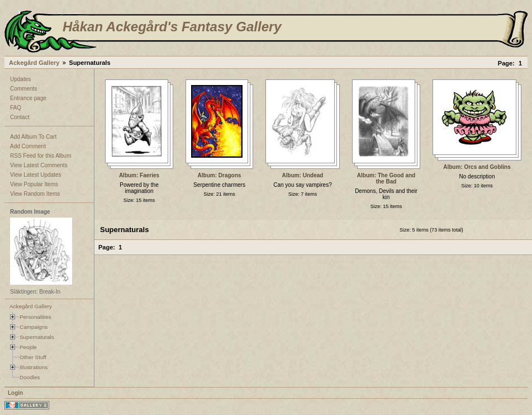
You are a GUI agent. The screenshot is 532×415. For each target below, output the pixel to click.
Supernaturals (37, 337)
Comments (23, 89)
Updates (20, 79)
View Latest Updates (36, 175)
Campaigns (34, 327)
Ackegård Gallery (34, 63)
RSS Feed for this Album (41, 156)
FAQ (16, 108)
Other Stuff (33, 357)
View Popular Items (34, 184)
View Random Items (35, 194)
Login (15, 393)
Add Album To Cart (33, 137)
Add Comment (28, 146)
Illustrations (34, 367)
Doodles (30, 377)
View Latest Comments (39, 165)
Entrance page (28, 98)
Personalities (35, 317)
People (28, 347)
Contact (20, 117)
